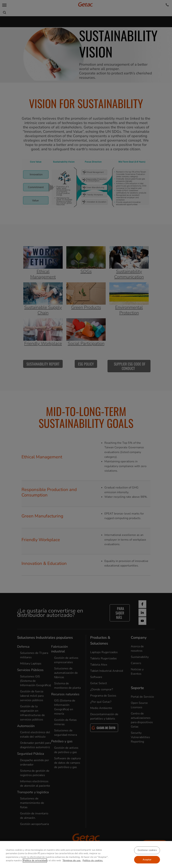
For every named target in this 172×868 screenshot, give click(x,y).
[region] (86, 855)
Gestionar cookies (147, 850)
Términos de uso (72, 861)
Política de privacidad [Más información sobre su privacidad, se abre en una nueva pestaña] (35, 861)
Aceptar (147, 859)
